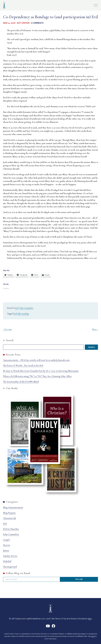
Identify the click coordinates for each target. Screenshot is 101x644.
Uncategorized (10, 567)
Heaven (7, 545)
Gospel (6, 540)
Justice (6, 550)
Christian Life (10, 518)
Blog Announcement (13, 507)
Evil (17, 308)
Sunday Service (10, 556)
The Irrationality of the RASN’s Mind (21, 382)
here (90, 619)
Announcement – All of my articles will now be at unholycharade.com (36, 360)
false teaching (23, 314)
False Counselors (26, 308)
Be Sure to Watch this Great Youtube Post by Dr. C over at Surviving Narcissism (41, 371)
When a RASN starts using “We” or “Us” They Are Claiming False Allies (37, 376)
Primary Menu (96, 5)
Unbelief (7, 561)
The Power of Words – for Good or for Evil (23, 365)
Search (10, 340)
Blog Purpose (9, 513)
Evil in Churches (11, 529)
